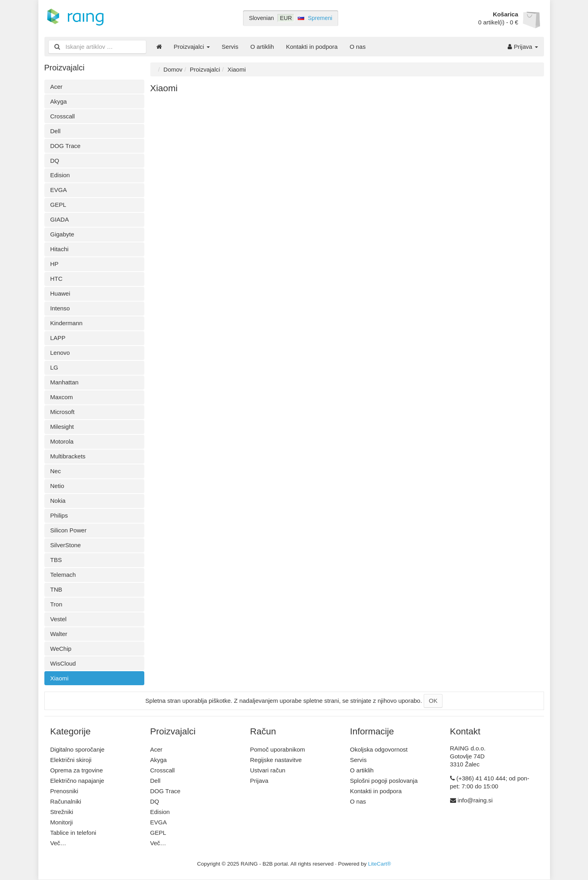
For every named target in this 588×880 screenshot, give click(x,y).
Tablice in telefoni (73, 833)
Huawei (60, 293)
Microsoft (63, 412)
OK (433, 701)
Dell (56, 131)
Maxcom (62, 397)
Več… (58, 843)
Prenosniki (64, 791)
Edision (60, 175)
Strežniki (62, 812)
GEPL (58, 205)
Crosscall (63, 116)
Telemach (63, 575)
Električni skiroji (71, 760)
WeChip (61, 649)
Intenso (60, 308)
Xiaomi (60, 678)
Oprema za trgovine (77, 770)
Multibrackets (68, 456)
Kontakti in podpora (312, 47)
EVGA (59, 190)
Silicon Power (69, 530)
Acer (57, 87)
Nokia (58, 501)
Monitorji (62, 822)
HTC (57, 279)
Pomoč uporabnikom (278, 749)
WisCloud (63, 663)
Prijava (523, 47)
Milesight (62, 427)
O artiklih (262, 47)
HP (55, 264)
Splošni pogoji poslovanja (384, 781)
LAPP (58, 338)
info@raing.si (475, 800)
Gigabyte (62, 234)
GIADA (60, 219)
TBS (56, 560)
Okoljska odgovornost (379, 749)
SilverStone (66, 545)
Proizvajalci (192, 47)
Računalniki (66, 801)
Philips (59, 515)
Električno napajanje (77, 781)
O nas (358, 47)
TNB (56, 589)
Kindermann (67, 323)
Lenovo (60, 353)
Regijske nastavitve (276, 760)
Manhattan (65, 382)
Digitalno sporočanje (78, 749)
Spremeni (320, 18)
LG (54, 367)
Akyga (59, 101)
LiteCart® (380, 864)
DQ (55, 161)
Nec (56, 471)
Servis (230, 47)
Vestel (59, 619)
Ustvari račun (268, 770)
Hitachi (60, 249)
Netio (57, 486)
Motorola (62, 441)
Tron (56, 604)
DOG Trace (66, 146)
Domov (173, 69)
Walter (59, 634)
